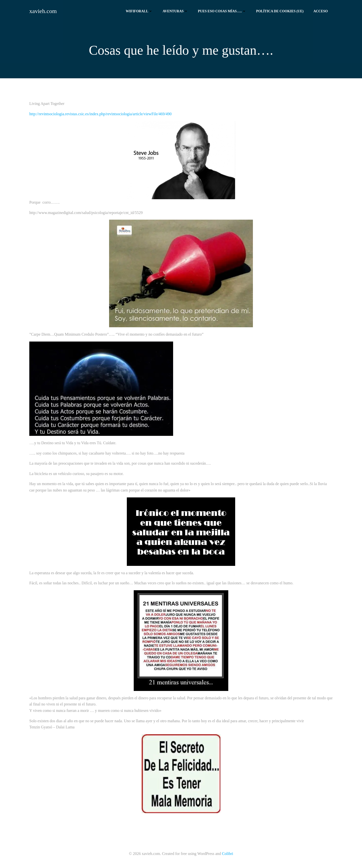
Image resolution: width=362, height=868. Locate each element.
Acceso (321, 11)
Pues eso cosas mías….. (222, 11)
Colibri (227, 854)
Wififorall (139, 11)
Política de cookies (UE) (280, 11)
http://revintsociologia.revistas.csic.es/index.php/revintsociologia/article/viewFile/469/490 (100, 114)
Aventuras (175, 11)
